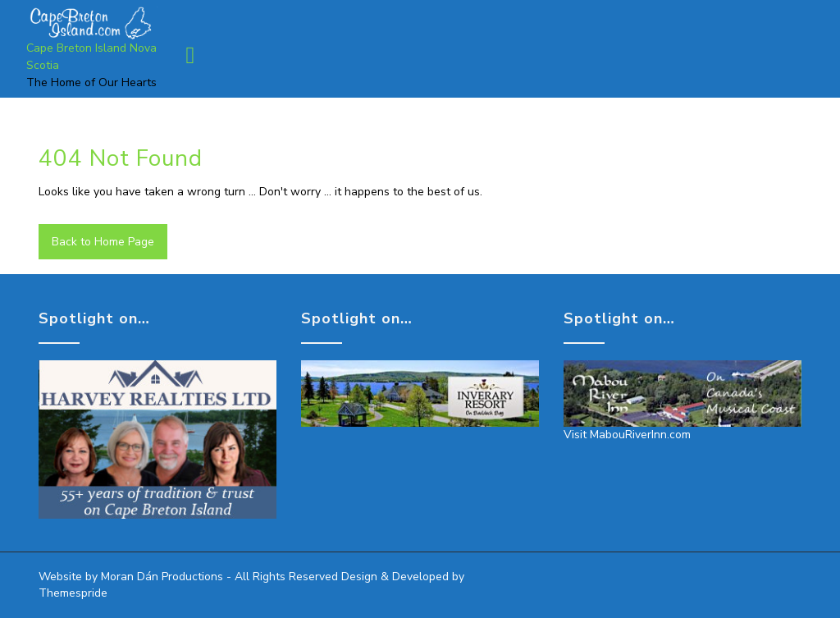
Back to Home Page (103, 242)
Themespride (73, 593)
